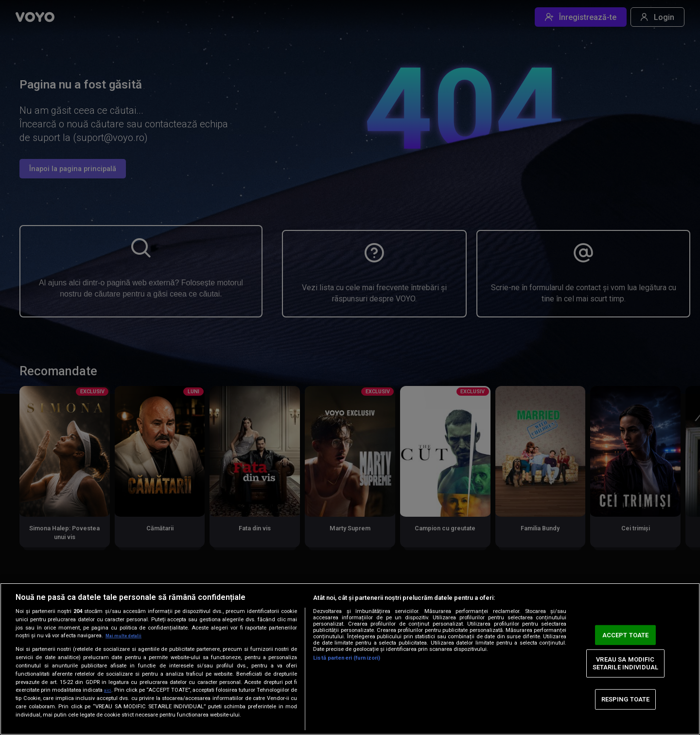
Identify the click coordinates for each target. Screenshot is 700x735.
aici (110, 690)
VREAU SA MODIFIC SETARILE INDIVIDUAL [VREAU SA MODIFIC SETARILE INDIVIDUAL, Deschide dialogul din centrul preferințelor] (625, 663)
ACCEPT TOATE (626, 635)
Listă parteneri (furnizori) (347, 658)
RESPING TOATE (626, 699)
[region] (350, 659)
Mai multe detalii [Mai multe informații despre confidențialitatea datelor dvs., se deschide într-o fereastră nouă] (127, 636)
